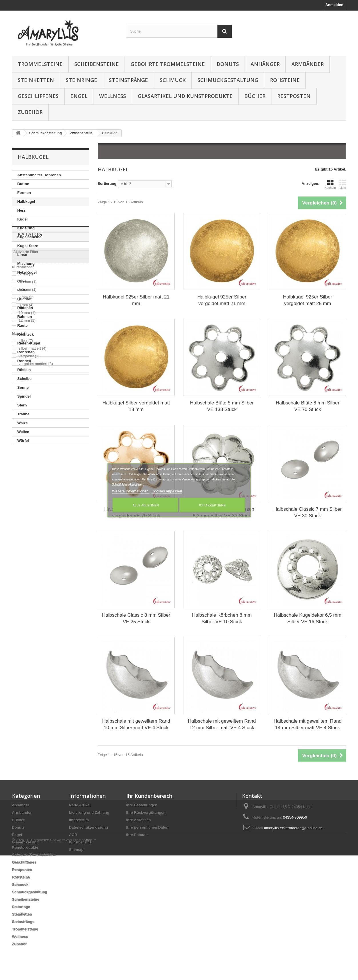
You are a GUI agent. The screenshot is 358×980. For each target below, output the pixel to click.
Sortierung (107, 184)
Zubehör (30, 112)
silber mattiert (33, 577)
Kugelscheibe (30, 237)
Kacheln (330, 184)
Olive (22, 281)
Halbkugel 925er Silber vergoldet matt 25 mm (307, 300)
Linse (22, 255)
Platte (22, 290)
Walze (23, 423)
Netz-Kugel (27, 272)
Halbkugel (26, 202)
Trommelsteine (40, 64)
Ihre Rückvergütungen (146, 812)
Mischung (26, 263)
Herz (21, 210)
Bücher (255, 96)
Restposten (294, 96)
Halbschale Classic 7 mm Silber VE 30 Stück (308, 512)
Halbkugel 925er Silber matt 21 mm (136, 300)
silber (26, 569)
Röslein (24, 370)
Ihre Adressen (139, 820)
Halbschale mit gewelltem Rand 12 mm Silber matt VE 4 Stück (222, 724)
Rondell (24, 361)
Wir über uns (80, 842)
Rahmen (25, 317)
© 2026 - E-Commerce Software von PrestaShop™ (54, 964)
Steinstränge (128, 80)
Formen (24, 193)
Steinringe (81, 80)
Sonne (23, 387)
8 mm (26, 533)
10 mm (27, 541)
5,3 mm (28, 510)
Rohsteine (285, 80)
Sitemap (76, 850)
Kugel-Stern (28, 246)
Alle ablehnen (146, 505)
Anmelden (334, 5)
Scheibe (25, 379)
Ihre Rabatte (137, 835)
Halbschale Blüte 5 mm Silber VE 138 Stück (222, 406)
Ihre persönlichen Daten (147, 827)
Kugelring (26, 228)
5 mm (26, 502)
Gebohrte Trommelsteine (168, 64)
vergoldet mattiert (36, 592)
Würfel (23, 441)
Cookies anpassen (167, 491)
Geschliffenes (38, 96)
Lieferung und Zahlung (89, 812)
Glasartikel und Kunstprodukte (185, 96)
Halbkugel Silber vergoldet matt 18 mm (136, 406)
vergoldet (29, 584)
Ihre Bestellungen (142, 805)
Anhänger (265, 64)
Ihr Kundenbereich (149, 796)
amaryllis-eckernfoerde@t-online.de (293, 828)
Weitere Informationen (131, 491)
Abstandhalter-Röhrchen (39, 175)
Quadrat (25, 299)
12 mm (27, 549)
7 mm (26, 525)
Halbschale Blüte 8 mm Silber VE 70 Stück (308, 406)
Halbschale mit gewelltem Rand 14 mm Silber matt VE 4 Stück (307, 724)
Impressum (79, 820)
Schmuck (173, 80)
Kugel (23, 219)
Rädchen (25, 308)
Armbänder (308, 64)
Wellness (113, 96)
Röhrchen (26, 352)
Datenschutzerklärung (89, 827)
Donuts (228, 64)
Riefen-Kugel (29, 343)
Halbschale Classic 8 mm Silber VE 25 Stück (136, 618)
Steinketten (36, 80)
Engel (79, 96)
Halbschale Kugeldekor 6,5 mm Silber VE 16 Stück (307, 618)
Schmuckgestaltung (228, 80)
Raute (23, 325)
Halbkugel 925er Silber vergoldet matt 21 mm (222, 300)
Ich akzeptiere (212, 505)
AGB (73, 835)
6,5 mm (28, 518)
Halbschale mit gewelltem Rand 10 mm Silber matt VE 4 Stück (136, 724)
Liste (343, 184)
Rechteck (26, 334)
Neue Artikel (80, 805)
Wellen (23, 432)
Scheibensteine (97, 64)
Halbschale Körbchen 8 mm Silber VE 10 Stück (222, 618)
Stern (22, 405)
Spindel (24, 396)
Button (23, 184)
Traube (24, 414)
